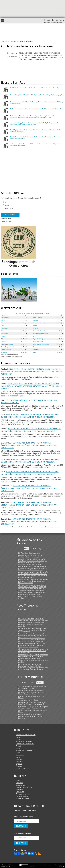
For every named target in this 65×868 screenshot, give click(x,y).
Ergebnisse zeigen (6, 218)
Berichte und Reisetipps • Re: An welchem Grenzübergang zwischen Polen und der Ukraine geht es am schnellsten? (30, 416)
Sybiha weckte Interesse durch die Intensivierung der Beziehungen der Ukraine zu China (36, 109)
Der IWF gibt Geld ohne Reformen (30, 714)
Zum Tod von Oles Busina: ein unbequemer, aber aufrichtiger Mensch (33, 687)
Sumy (35, 336)
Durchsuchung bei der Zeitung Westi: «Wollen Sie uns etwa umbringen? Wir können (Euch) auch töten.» (31, 692)
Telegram (29, 854)
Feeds (18, 753)
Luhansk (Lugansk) (6, 350)
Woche (33, 549)
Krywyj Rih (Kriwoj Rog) (7, 344)
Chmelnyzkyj (4, 328)
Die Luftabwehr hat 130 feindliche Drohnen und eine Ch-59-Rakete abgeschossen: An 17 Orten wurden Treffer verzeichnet (33, 568)
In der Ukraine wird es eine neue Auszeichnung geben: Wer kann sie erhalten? (30, 596)
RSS (39, 854)
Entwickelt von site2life (59, 866)
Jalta (35, 352)
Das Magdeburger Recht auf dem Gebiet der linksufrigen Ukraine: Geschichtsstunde (33, 703)
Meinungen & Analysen (24, 787)
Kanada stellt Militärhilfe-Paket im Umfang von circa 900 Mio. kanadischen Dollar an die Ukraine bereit (32, 630)
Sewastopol (4, 352)
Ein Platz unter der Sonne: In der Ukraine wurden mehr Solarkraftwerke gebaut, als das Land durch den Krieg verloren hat (32, 587)
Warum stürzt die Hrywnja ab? (28, 700)
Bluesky (16, 854)
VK (33, 854)
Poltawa (3, 336)
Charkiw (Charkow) (38, 342)
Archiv (18, 748)
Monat (26, 549)
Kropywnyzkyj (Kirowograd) (41, 334)
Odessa (3, 339)
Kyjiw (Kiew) (4, 315)
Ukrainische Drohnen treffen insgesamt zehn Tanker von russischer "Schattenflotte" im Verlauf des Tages (33, 651)
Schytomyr (4, 331)
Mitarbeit (19, 759)
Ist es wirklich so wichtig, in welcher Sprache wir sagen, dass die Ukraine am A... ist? (33, 707)
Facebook (19, 854)
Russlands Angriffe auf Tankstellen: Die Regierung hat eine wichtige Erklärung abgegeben (37, 95)
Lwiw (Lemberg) (5, 318)
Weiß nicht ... (10, 209)
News (23, 854)
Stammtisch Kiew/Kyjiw (24, 742)
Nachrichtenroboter (23, 796)
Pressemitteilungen (23, 794)
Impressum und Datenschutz (26, 735)
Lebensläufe (20, 792)
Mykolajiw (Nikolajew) (39, 339)
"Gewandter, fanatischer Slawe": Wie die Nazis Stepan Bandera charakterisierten (32, 592)
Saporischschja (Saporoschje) (41, 344)
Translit (19, 746)
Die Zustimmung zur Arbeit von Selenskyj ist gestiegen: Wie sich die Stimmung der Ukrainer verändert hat (33, 581)
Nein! (7, 205)
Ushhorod (36, 315)
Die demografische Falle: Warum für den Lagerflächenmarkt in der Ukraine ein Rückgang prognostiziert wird (32, 645)
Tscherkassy (4, 334)
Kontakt (19, 737)
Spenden (19, 764)
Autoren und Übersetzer (24, 750)
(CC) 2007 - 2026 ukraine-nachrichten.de (8, 866)
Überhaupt (40, 682)
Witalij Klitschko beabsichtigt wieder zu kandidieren (40, 53)
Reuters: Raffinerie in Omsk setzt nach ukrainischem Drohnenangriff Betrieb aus (32, 635)
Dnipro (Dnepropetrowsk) (8, 347)
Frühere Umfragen (6, 221)
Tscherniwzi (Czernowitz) (40, 323)
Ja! (6, 202)
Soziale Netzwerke (22, 798)
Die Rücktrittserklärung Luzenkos (29, 553)
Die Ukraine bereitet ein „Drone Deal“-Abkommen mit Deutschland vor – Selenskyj (35, 88)
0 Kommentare (13, 57)
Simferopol (36, 350)
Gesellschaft (20, 785)
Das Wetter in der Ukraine (25, 744)
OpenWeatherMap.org (13, 354)
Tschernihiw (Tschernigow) (40, 331)
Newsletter (20, 762)
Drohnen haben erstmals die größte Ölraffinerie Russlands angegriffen (30, 556)
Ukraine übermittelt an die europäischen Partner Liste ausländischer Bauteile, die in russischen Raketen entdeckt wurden (33, 640)
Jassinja (36, 320)
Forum (21, 357)
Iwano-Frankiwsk (38, 318)
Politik (18, 781)
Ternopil (3, 323)
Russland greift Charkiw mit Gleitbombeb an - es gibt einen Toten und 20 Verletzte (33, 656)
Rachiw (3, 320)
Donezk (35, 347)
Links (18, 757)
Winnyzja (36, 328)
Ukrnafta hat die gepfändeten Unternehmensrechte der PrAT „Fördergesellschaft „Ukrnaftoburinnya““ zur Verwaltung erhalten (34, 124)
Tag (40, 549)
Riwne (35, 326)
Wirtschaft (20, 783)
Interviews (20, 790)
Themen (13, 41)
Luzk (2, 326)
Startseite (4, 41)
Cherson (3, 342)
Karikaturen (20, 755)
